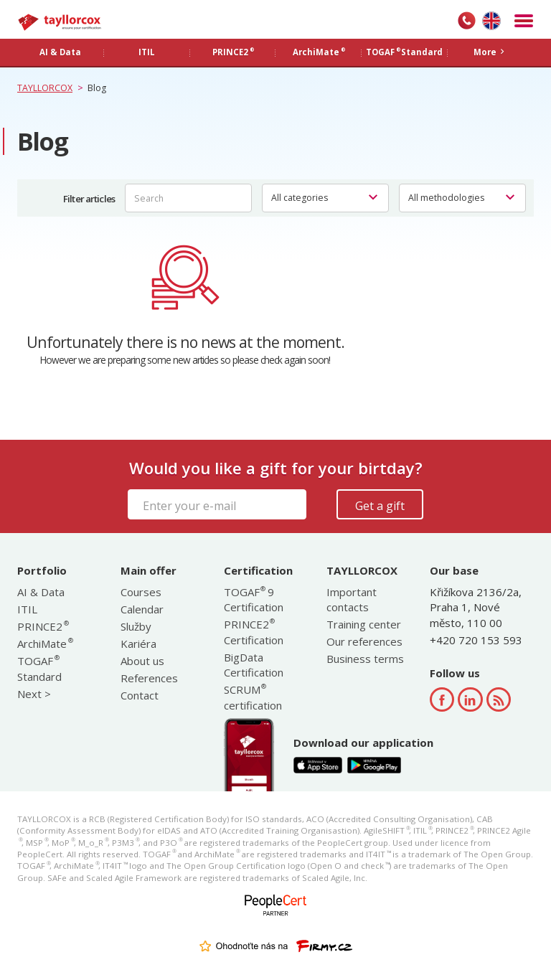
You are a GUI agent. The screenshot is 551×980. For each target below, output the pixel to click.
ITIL (27, 609)
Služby (136, 626)
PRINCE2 (42, 626)
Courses (141, 592)
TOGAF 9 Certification (254, 599)
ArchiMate (44, 644)
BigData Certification (254, 665)
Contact (140, 695)
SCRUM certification (253, 697)
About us (142, 661)
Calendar (142, 609)
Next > (34, 694)
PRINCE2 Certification (254, 632)
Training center (364, 624)
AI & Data (41, 592)
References (149, 678)
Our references (364, 641)
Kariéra (138, 644)
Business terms (365, 659)
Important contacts (352, 599)
